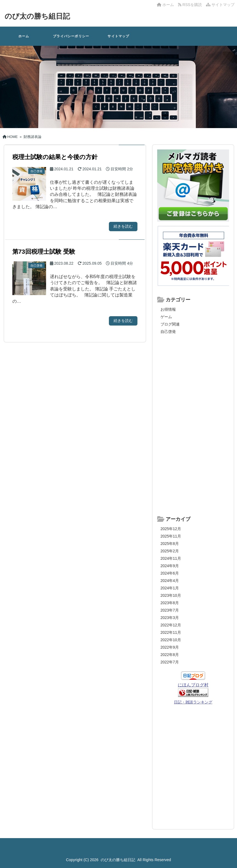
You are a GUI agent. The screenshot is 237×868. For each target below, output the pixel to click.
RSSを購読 (191, 5)
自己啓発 (168, 332)
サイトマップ (220, 5)
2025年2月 (170, 551)
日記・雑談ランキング (193, 702)
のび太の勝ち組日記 (37, 16)
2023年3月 (170, 618)
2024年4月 (170, 581)
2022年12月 (171, 625)
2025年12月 (171, 529)
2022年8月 (170, 655)
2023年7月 (170, 610)
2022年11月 (171, 632)
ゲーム (166, 317)
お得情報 (168, 309)
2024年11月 (171, 558)
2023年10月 (171, 595)
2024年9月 (170, 566)
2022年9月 (170, 647)
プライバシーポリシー (71, 36)
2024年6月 (170, 573)
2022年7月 (170, 662)
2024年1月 (170, 588)
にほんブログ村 (193, 685)
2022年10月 (171, 640)
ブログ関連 (170, 324)
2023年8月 (170, 603)
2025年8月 (170, 544)
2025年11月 (171, 536)
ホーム (165, 5)
